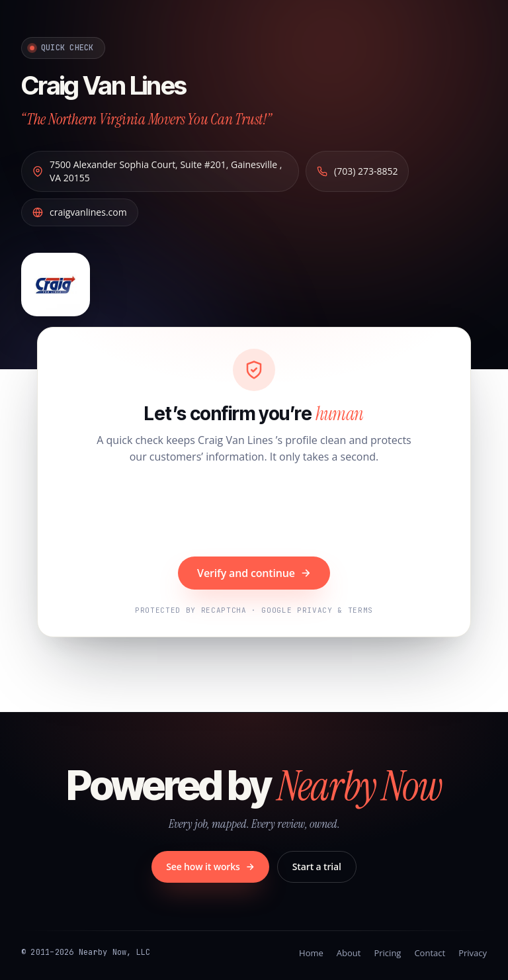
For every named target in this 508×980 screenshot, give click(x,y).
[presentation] (254, 512)
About (349, 953)
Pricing (387, 953)
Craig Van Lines (104, 85)
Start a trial (317, 867)
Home (311, 953)
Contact (430, 953)
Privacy (473, 953)
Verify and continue (254, 573)
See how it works (210, 867)
